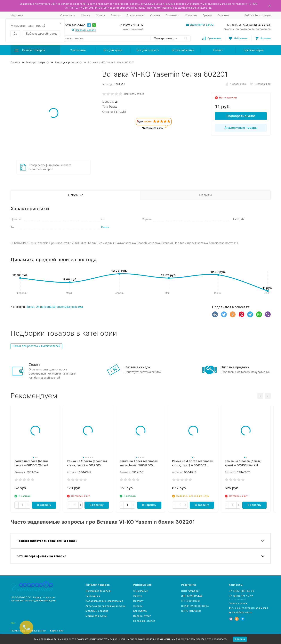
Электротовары (36, 62)
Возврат (116, 15)
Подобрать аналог (241, 116)
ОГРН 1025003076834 (195, 606)
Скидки (86, 15)
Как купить (140, 611)
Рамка (105, 227)
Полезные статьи (144, 621)
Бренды (207, 15)
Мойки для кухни (96, 616)
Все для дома (113, 50)
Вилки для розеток (67, 62)
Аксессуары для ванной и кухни (105, 606)
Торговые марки (253, 50)
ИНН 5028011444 (192, 596)
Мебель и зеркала (97, 611)
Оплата (100, 15)
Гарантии (224, 15)
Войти (248, 15)
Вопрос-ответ (136, 15)
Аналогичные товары (241, 128)
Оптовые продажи (235, 367)
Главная (15, 62)
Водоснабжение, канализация (104, 601)
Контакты (191, 15)
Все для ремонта (148, 50)
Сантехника (78, 50)
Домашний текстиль (98, 591)
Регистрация (263, 15)
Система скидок (137, 367)
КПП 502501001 (191, 601)
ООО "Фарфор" (190, 591)
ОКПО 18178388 (191, 611)
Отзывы (155, 15)
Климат (218, 50)
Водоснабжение (183, 50)
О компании (68, 15)
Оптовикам (173, 15)
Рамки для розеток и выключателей (36, 346)
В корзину (44, 505)
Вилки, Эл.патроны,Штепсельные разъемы (55, 307)
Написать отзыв (134, 94)
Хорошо (240, 639)
